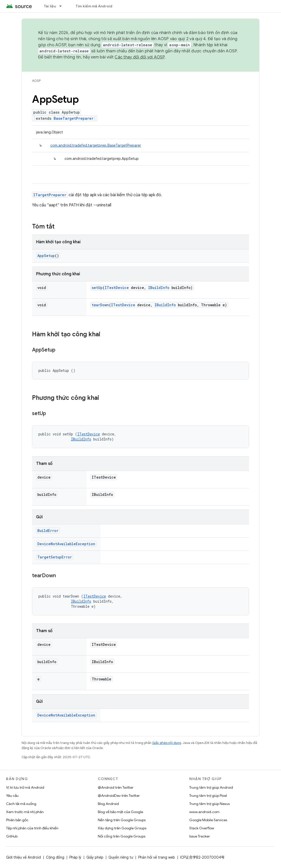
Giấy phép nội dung (167, 743)
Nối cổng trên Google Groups (122, 836)
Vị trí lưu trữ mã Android (25, 787)
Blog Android (108, 804)
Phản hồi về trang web (157, 857)
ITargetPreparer (50, 195)
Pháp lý (75, 857)
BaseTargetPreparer (74, 118)
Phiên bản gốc (17, 820)
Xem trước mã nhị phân (25, 812)
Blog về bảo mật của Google (120, 812)
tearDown (100, 305)
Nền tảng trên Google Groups (122, 820)
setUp (97, 288)
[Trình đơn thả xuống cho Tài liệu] (63, 6)
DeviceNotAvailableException (66, 544)
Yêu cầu (12, 796)
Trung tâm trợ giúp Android (211, 787)
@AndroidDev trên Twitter (119, 796)
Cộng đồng (55, 857)
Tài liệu (50, 6)
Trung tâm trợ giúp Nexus (209, 804)
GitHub (12, 836)
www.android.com (204, 812)
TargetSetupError (55, 557)
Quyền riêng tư (121, 857)
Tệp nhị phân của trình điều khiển (32, 828)
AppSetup (46, 256)
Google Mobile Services (208, 820)
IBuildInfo (159, 288)
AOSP (36, 81)
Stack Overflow (202, 828)
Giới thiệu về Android (24, 857)
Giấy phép (95, 857)
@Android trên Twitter (116, 787)
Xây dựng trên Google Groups (122, 828)
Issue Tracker (200, 836)
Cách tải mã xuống (21, 804)
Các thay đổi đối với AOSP (139, 57)
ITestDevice (117, 288)
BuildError (48, 531)
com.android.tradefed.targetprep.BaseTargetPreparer (96, 145)
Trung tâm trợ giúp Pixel (208, 796)
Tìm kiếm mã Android (94, 6)
